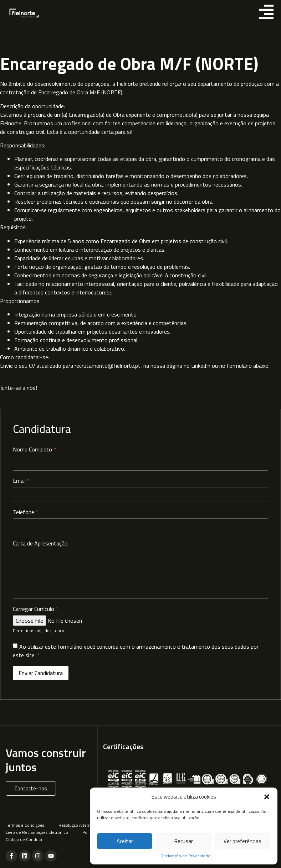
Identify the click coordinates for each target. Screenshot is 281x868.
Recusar (184, 841)
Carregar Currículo (35, 610)
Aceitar (125, 841)
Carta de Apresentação (40, 544)
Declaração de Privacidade (185, 856)
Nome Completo (34, 450)
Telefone (25, 513)
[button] (267, 797)
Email (21, 482)
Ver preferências (242, 841)
